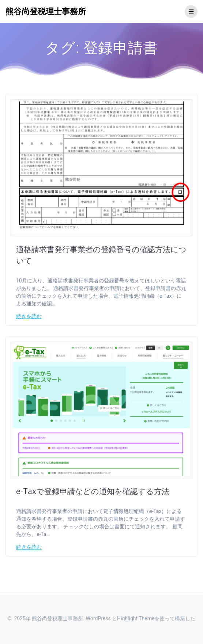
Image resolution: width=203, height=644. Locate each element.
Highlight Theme (136, 618)
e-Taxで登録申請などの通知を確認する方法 (93, 491)
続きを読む (29, 316)
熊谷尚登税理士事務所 (46, 11)
